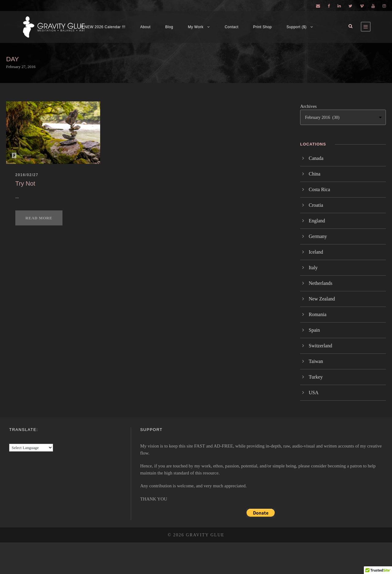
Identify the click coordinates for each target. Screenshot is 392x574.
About (145, 27)
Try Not (25, 183)
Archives (308, 106)
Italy (313, 268)
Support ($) (297, 27)
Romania (318, 314)
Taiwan (316, 361)
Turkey (316, 377)
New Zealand (322, 299)
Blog (169, 27)
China (315, 174)
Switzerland (320, 346)
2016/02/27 (27, 175)
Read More (39, 218)
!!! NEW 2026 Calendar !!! (102, 27)
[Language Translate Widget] (31, 448)
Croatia (316, 205)
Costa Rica (319, 189)
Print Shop (263, 27)
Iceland (316, 252)
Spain (314, 330)
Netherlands (320, 283)
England (317, 221)
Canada (316, 158)
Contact (232, 27)
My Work (196, 27)
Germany (318, 236)
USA (314, 393)
